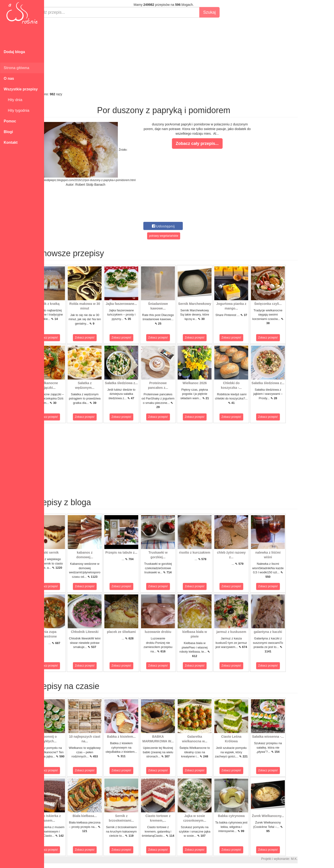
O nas (9, 78)
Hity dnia (13, 100)
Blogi (8, 132)
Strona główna (16, 68)
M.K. (311, 859)
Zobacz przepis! (65, 338)
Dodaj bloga (14, 52)
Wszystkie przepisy (21, 89)
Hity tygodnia (16, 110)
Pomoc (10, 121)
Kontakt (11, 142)
